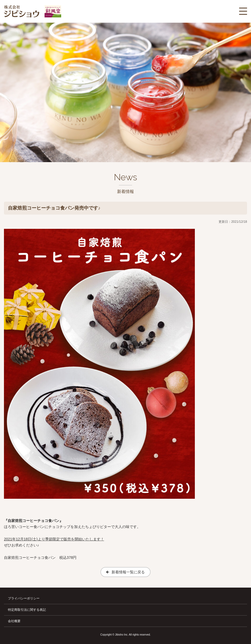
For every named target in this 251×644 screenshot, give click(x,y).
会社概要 (14, 621)
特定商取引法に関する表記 (27, 610)
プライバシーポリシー (24, 598)
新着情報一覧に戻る (128, 572)
